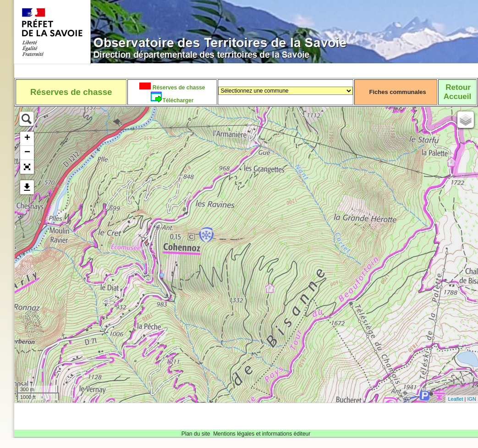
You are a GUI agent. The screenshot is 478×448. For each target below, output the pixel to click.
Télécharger (178, 100)
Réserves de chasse (178, 88)
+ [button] (27, 138)
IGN (472, 399)
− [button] (27, 153)
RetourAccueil (457, 92)
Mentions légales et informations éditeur (262, 434)
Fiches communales (398, 92)
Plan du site (196, 434)
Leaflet (455, 399)
